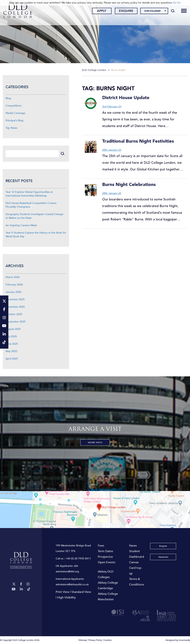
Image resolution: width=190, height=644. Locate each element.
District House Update (126, 98)
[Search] (169, 11)
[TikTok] (29, 589)
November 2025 (15, 307)
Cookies (108, 640)
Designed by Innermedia (178, 640)
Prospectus (105, 557)
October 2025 (14, 314)
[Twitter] (14, 584)
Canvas (134, 562)
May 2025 (11, 351)
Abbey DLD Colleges (106, 574)
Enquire (123, 12)
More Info (95, 442)
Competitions (13, 106)
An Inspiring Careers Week (21, 225)
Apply (98, 12)
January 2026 (13, 292)
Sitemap (83, 640)
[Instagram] (28, 584)
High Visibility (66, 598)
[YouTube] (14, 589)
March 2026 (13, 277)
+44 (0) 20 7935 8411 (78, 559)
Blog (8, 98)
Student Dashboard (137, 554)
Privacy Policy (95, 640)
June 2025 (12, 344)
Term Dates (105, 551)
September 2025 (16, 322)
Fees (101, 546)
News (133, 546)
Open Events (107, 562)
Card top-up (136, 571)
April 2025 (12, 359)
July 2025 (11, 336)
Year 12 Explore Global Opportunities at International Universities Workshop (29, 194)
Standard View (81, 592)
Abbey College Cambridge (108, 585)
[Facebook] (21, 584)
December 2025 (15, 299)
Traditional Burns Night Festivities (138, 141)
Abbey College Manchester (108, 597)
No (179, 3)
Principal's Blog (14, 120)
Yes (175, 3)
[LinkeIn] (21, 589)
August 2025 (13, 329)
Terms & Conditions (137, 582)
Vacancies (163, 557)
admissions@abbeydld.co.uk (72, 584)
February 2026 (14, 285)
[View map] (95, 510)
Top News (11, 128)
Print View (62, 592)
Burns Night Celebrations (129, 185)
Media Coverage (15, 113)
